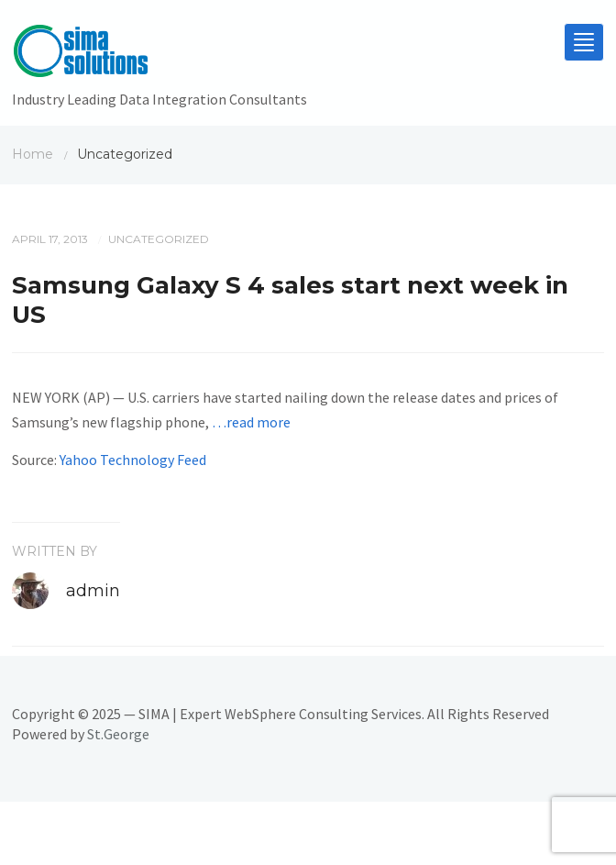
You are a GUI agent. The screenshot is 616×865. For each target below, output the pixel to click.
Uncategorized (159, 239)
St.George (118, 734)
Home (33, 154)
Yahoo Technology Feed (133, 460)
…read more (251, 422)
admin (93, 591)
